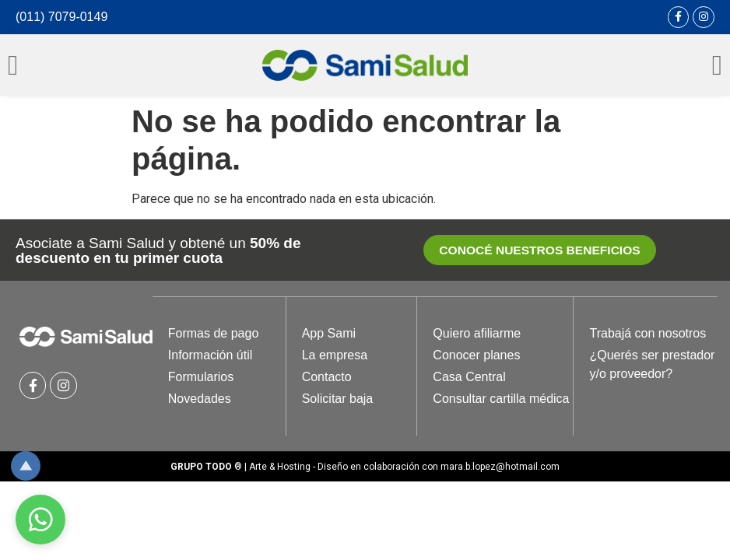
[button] (540, 251)
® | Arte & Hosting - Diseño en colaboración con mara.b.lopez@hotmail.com (365, 467)
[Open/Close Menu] (13, 65)
